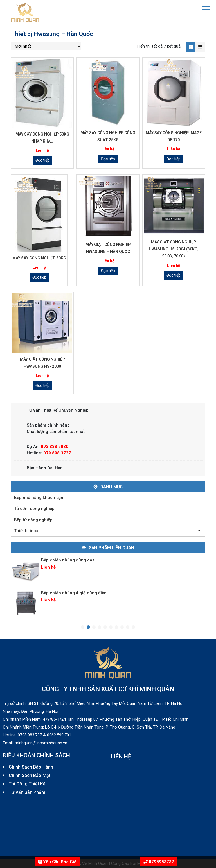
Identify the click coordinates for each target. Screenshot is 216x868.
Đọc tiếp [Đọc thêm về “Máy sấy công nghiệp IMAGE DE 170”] (174, 159)
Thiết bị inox (26, 531)
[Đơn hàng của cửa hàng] (46, 46)
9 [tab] (128, 627)
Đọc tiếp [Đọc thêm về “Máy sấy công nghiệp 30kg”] (39, 277)
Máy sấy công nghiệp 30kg (39, 258)
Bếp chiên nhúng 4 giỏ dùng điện (74, 593)
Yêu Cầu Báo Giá (57, 862)
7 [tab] (116, 627)
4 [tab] (100, 627)
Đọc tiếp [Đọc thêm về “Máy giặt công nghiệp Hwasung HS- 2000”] (42, 385)
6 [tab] (111, 627)
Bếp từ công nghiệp (33, 520)
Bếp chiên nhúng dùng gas (68, 560)
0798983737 (161, 862)
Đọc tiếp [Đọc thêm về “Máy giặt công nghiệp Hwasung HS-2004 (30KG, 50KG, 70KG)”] (174, 275)
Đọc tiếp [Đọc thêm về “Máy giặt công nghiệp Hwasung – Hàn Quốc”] (108, 271)
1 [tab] (83, 627)
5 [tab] (105, 627)
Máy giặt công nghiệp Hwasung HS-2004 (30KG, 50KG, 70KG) (174, 249)
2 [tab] (88, 627)
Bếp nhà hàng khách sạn (39, 498)
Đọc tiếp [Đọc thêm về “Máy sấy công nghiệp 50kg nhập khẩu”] (42, 160)
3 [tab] (94, 627)
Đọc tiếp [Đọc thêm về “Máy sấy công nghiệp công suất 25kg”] (108, 159)
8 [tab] (122, 627)
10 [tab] (133, 627)
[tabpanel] (108, 570)
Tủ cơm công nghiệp (34, 509)
